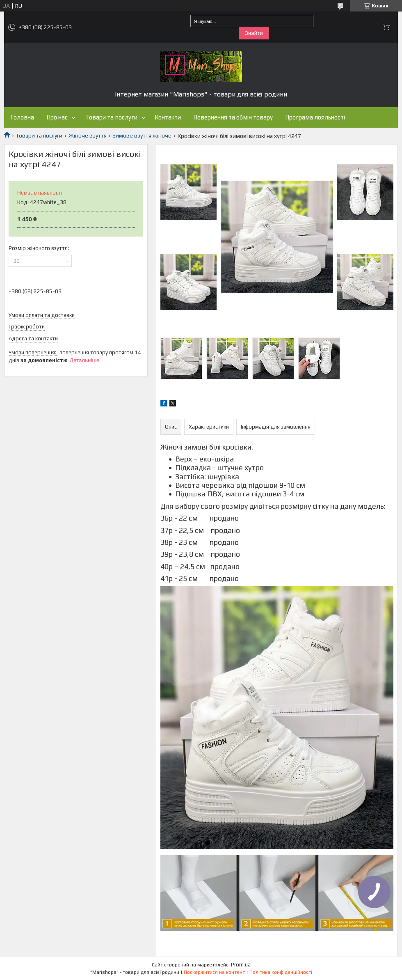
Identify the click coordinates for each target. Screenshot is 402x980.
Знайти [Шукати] (254, 33)
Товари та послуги (111, 117)
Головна (22, 117)
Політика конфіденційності (281, 972)
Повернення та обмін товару (233, 117)
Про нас (57, 117)
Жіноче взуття (88, 135)
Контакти (168, 117)
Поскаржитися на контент (214, 972)
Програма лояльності (315, 117)
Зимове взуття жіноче (142, 135)
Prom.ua (241, 965)
